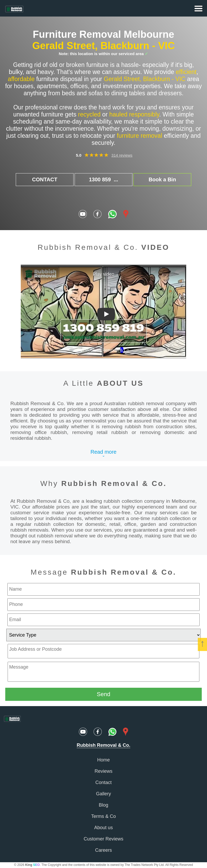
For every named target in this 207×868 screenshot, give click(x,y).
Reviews (103, 771)
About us (103, 828)
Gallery (103, 794)
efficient (186, 72)
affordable (21, 79)
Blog (103, 805)
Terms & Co (103, 816)
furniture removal (140, 136)
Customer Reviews (103, 839)
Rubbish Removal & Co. (114, 483)
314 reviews (122, 155)
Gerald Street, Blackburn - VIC (104, 46)
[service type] (103, 635)
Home (103, 760)
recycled (89, 114)
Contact (103, 782)
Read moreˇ (104, 455)
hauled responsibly (134, 114)
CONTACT (45, 179)
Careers (103, 850)
